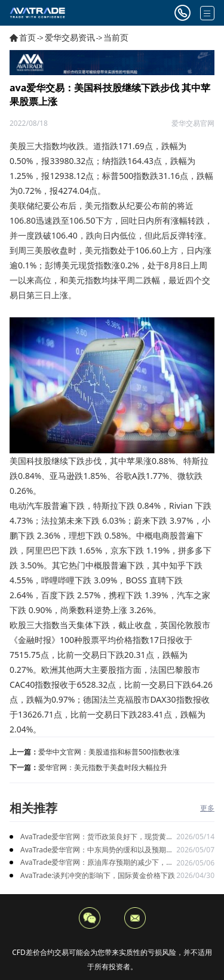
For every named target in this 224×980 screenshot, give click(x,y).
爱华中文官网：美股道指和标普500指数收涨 (109, 752)
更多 (207, 808)
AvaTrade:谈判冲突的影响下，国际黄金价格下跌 (98, 875)
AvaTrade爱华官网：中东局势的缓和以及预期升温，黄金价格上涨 (97, 850)
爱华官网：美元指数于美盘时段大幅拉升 (103, 767)
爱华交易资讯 (70, 37)
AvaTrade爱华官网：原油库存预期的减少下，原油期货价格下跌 (97, 863)
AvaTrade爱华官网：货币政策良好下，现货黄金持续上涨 (97, 837)
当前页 (116, 37)
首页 (27, 37)
